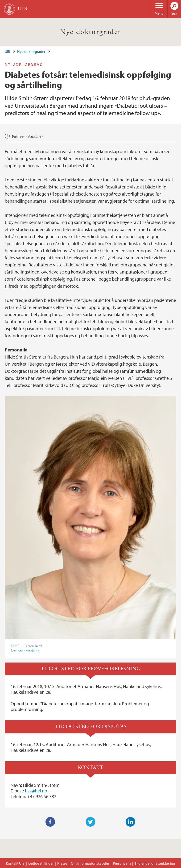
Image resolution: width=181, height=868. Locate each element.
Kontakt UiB (15, 863)
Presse (62, 863)
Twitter (90, 822)
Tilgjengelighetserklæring (155, 863)
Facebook (50, 822)
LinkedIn (131, 822)
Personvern (122, 863)
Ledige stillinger (41, 863)
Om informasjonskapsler (90, 863)
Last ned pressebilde (25, 651)
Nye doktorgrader (90, 32)
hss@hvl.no (36, 791)
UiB (7, 51)
